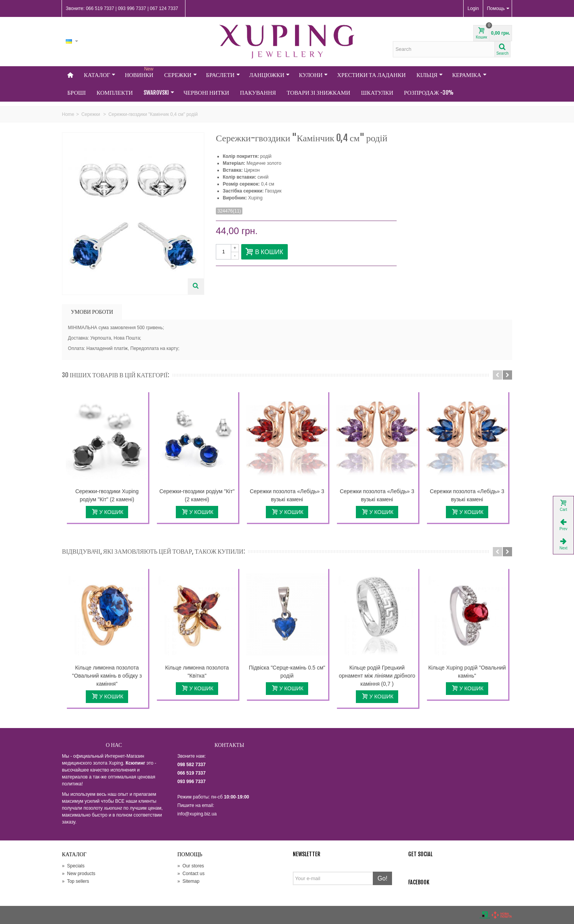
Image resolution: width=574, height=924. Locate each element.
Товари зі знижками (318, 93)
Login (473, 8)
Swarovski (159, 93)
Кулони (313, 75)
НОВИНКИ (140, 72)
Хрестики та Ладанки (371, 75)
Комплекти (115, 93)
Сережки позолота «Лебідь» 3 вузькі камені (287, 495)
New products (79, 874)
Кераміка (469, 75)
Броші (77, 93)
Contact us (191, 874)
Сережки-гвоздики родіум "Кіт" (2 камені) (197, 495)
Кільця (430, 75)
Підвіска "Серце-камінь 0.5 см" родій (287, 672)
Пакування (258, 93)
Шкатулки (377, 93)
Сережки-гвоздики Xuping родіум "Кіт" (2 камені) (107, 495)
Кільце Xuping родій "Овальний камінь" (467, 672)
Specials (73, 866)
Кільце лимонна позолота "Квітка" (197, 672)
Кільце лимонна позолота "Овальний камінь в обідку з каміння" (107, 676)
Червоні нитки (206, 93)
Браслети (223, 75)
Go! (382, 878)
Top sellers (75, 881)
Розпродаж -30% (429, 93)
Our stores (191, 866)
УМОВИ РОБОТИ (92, 312)
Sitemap (188, 881)
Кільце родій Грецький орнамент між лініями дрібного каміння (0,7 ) (377, 676)
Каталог (100, 75)
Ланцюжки (269, 75)
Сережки (181, 75)
